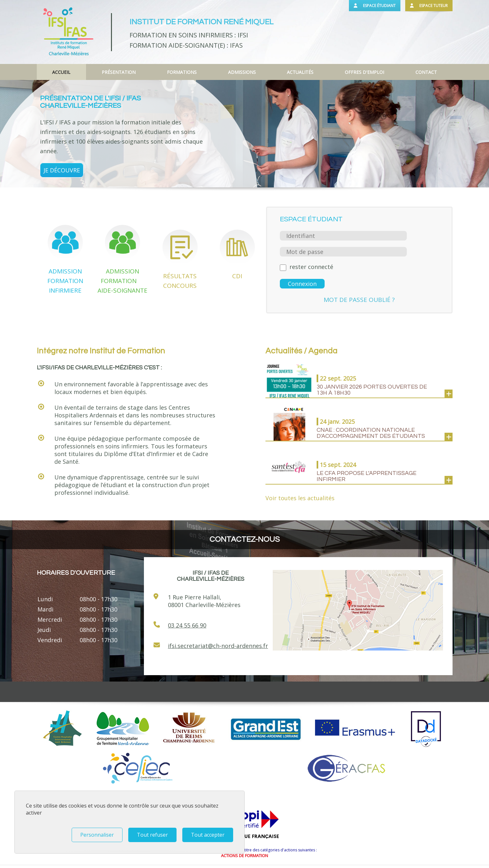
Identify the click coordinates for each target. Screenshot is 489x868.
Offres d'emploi (364, 72)
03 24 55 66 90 (187, 625)
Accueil (61, 72)
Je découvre (62, 170)
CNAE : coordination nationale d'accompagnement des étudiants (371, 433)
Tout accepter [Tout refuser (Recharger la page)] (208, 835)
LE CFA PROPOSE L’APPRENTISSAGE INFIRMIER (367, 476)
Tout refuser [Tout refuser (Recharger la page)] (152, 835)
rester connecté (311, 267)
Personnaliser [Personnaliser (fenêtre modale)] (97, 835)
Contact (426, 72)
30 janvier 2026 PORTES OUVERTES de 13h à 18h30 (372, 390)
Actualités (300, 72)
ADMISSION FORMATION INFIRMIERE (65, 281)
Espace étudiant (375, 6)
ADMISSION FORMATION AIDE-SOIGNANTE (122, 281)
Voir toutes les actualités (300, 498)
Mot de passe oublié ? (359, 300)
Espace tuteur (429, 6)
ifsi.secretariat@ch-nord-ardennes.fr (218, 646)
